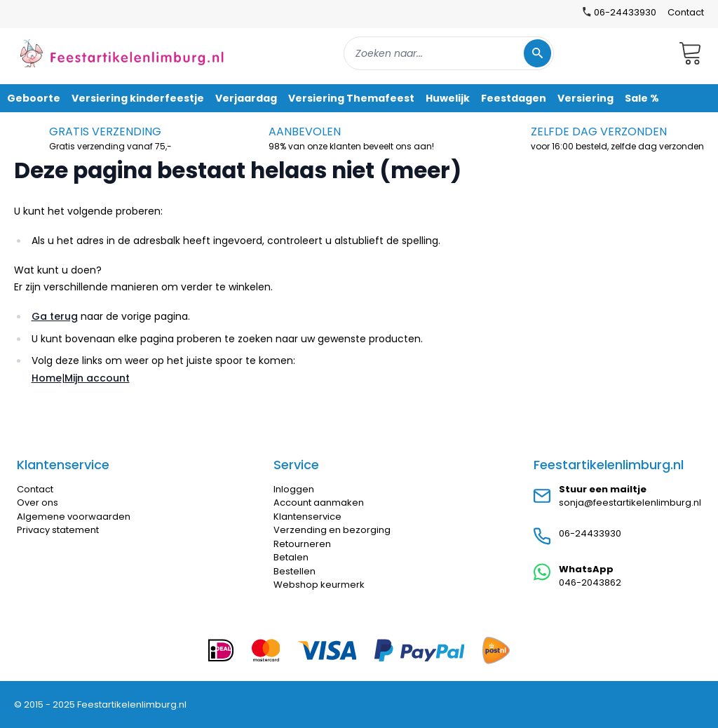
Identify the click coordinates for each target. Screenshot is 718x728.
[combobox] (449, 53)
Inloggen (294, 489)
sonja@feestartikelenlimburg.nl (630, 503)
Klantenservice (307, 517)
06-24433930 (590, 533)
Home (47, 378)
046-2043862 (590, 582)
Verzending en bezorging (332, 530)
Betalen (291, 557)
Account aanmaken (319, 503)
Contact (686, 12)
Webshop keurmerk (319, 585)
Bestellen (294, 571)
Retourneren (302, 544)
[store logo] (122, 53)
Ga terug (55, 316)
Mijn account (97, 378)
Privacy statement (58, 530)
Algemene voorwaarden (74, 517)
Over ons (38, 503)
